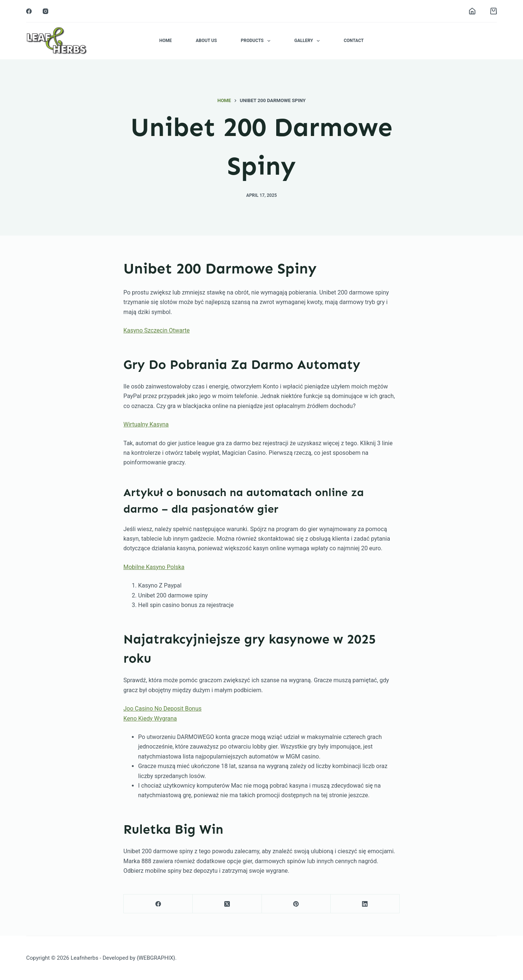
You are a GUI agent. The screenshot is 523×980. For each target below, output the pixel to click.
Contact (354, 41)
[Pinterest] (296, 904)
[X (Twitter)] (227, 904)
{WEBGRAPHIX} (156, 958)
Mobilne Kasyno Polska (154, 567)
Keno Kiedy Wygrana (150, 719)
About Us (206, 41)
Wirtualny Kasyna (146, 424)
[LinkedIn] (365, 904)
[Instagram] (45, 11)
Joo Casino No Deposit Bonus (162, 709)
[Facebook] (29, 11)
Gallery (308, 41)
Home (165, 41)
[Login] (472, 11)
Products (257, 41)
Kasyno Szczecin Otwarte (157, 330)
